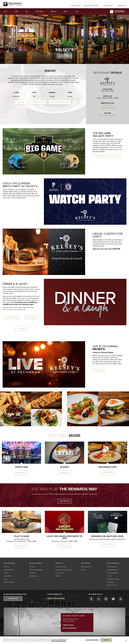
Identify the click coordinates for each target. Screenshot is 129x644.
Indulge (54, 12)
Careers (109, 576)
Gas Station (33, 573)
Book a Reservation (107, 108)
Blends (64, 467)
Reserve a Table (64, 56)
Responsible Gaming (113, 579)
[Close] (126, 640)
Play (5, 12)
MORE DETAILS (21, 546)
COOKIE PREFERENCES (92, 640)
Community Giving (9, 570)
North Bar (21, 467)
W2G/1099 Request (113, 570)
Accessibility (110, 582)
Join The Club (13, 599)
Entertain (39, 12)
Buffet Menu (101, 156)
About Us (6, 567)
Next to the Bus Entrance (107, 115)
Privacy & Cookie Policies (59, 641)
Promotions (122, 6)
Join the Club (65, 501)
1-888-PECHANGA (69, 625)
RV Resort (32, 567)
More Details (21, 473)
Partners (6, 573)
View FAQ (21, 329)
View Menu (21, 102)
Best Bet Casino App (92, 6)
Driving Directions (86, 567)
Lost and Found (60, 573)
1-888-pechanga (55, 599)
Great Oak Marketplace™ (36, 570)
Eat (27, 12)
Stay (16, 12)
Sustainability (7, 576)
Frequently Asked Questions (64, 570)
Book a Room (76, 6)
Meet (66, 12)
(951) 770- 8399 (107, 105)
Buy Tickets (115, 156)
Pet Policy (58, 576)
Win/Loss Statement (113, 573)
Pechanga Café (108, 467)
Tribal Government (9, 582)
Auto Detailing (34, 576)
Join (77, 12)
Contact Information (61, 567)
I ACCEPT (106, 640)
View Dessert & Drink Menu (60, 102)
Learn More (99, 371)
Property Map (108, 6)
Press (5, 579)
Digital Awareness (112, 585)
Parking (83, 570)
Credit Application (112, 567)
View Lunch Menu (38, 102)
